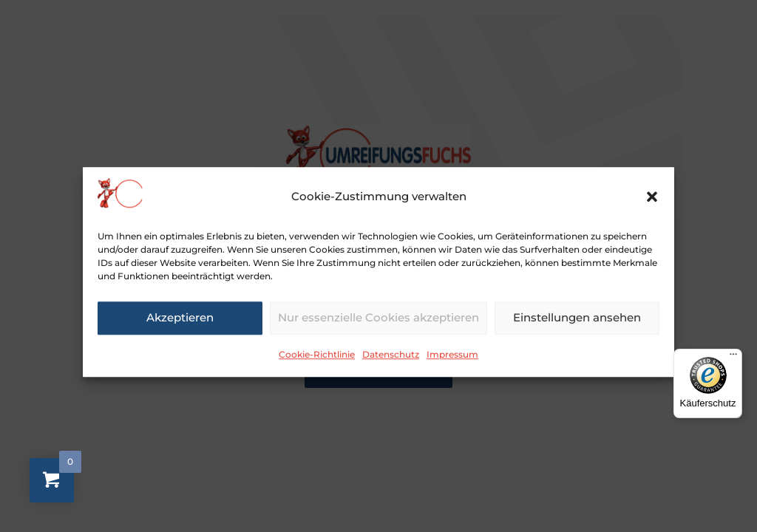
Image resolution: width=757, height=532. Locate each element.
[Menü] (733, 358)
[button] (652, 205)
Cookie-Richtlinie (317, 362)
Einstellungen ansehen (577, 326)
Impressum (452, 362)
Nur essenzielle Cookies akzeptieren (378, 326)
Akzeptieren (180, 326)
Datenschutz (391, 362)
